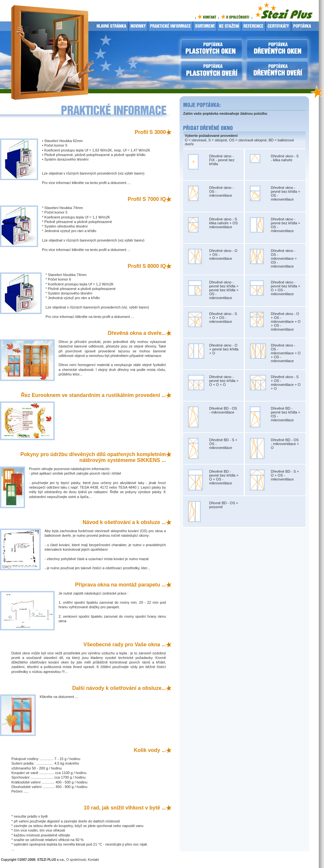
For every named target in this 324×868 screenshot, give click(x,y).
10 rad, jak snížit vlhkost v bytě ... (125, 808)
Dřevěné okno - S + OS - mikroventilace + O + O (286, 383)
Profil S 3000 (150, 132)
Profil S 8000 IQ (147, 266)
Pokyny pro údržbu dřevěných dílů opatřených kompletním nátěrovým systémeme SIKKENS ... (93, 457)
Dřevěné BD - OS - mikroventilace (223, 410)
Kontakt (93, 860)
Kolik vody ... (150, 750)
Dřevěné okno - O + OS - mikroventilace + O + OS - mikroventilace (286, 322)
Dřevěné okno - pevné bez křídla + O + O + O (224, 381)
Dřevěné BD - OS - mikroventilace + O (285, 444)
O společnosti (76, 860)
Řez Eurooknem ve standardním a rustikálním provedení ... (94, 395)
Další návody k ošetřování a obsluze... (119, 688)
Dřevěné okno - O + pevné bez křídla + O (224, 349)
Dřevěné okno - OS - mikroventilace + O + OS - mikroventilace (286, 353)
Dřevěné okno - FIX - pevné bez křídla (222, 160)
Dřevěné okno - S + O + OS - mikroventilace (223, 318)
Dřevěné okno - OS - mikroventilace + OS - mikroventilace (284, 258)
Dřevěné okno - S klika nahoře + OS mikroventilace (223, 223)
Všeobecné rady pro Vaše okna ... (125, 644)
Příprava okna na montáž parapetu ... (121, 585)
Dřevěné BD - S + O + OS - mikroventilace (285, 475)
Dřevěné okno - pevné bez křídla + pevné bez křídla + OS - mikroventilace (224, 290)
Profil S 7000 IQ (147, 199)
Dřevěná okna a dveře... (137, 333)
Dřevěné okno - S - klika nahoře (285, 158)
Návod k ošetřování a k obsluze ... (124, 522)
